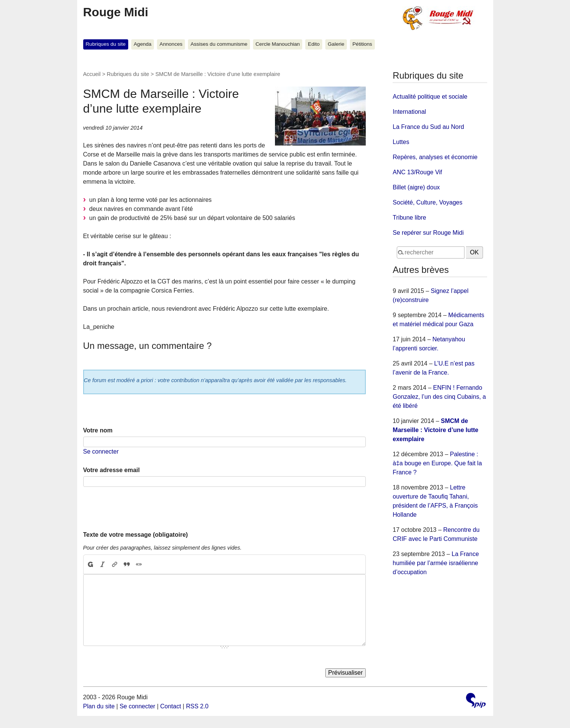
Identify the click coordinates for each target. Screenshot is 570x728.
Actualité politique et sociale (430, 97)
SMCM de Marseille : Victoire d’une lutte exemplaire (435, 430)
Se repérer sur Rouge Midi (428, 233)
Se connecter (101, 452)
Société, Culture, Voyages (427, 202)
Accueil (92, 74)
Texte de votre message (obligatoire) (136, 535)
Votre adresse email (112, 470)
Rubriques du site (106, 44)
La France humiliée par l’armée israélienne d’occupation (436, 563)
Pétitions (362, 44)
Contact (170, 706)
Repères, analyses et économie (435, 157)
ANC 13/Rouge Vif (417, 172)
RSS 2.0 (197, 706)
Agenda (143, 44)
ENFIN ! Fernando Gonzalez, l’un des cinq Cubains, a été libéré (439, 397)
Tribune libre (409, 218)
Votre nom (98, 430)
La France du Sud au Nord (428, 127)
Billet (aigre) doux (416, 187)
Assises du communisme (219, 44)
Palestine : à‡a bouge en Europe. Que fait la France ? (437, 463)
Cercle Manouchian (278, 44)
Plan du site (99, 706)
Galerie (336, 44)
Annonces (171, 44)
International (409, 112)
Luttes (401, 142)
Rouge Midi (116, 12)
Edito (314, 44)
